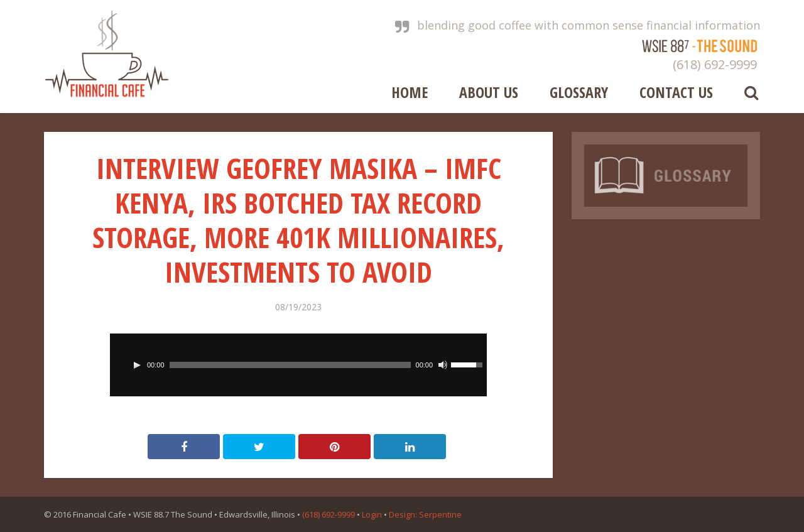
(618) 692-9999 (715, 64)
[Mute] (443, 365)
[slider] (290, 365)
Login (372, 514)
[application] (298, 365)
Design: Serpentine (425, 514)
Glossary (579, 91)
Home (410, 91)
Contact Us (676, 91)
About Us (489, 91)
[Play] (137, 365)
